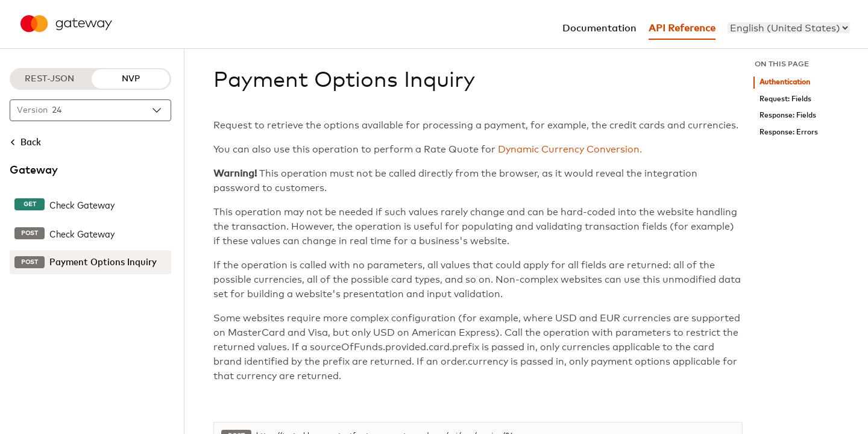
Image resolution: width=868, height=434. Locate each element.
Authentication (785, 82)
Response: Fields (788, 115)
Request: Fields (785, 99)
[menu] (789, 28)
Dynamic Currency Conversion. (570, 149)
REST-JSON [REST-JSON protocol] (49, 79)
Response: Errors (789, 132)
